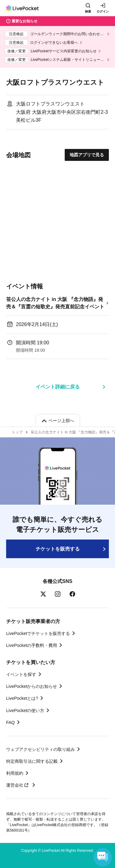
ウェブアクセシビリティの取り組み (40, 749)
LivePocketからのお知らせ (32, 686)
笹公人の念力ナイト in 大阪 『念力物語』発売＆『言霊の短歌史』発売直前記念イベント (55, 303)
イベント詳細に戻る (58, 387)
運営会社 (18, 785)
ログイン (103, 11)
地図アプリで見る (87, 155)
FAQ (10, 722)
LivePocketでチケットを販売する (38, 633)
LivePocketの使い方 (25, 710)
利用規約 (15, 773)
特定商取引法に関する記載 (32, 761)
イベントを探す (21, 674)
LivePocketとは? (22, 698)
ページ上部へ (61, 421)
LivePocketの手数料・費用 (32, 645)
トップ (17, 432)
